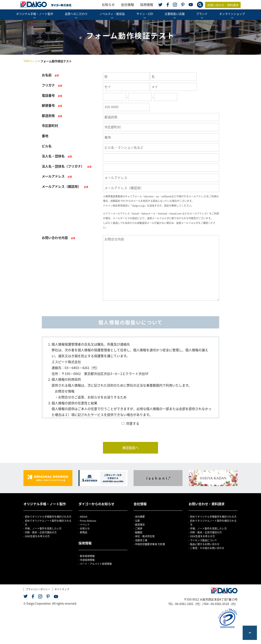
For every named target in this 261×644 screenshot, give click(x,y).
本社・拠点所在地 (145, 536)
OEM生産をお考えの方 (37, 536)
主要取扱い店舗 (175, 14)
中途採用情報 (87, 560)
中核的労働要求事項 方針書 (150, 544)
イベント (85, 525)
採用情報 (147, 4)
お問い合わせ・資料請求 (223, 5)
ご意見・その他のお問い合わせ (207, 548)
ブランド (202, 14)
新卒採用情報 (87, 556)
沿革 (137, 521)
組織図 (139, 532)
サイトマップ (62, 589)
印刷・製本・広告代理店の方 (41, 532)
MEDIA (84, 517)
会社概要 (140, 517)
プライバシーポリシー (38, 589)
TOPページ (30, 61)
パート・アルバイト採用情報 (96, 564)
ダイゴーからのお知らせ (96, 504)
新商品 (84, 532)
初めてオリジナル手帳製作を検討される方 (48, 517)
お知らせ (108, 4)
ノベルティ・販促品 (112, 14)
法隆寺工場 (141, 540)
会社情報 (127, 4)
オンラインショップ (232, 14)
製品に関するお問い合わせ (205, 544)
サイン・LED (145, 14)
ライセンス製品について (203, 540)
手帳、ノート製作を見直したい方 (43, 528)
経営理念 (140, 525)
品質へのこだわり (76, 14)
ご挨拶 (139, 528)
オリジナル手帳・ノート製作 (35, 14)
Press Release (88, 521)
